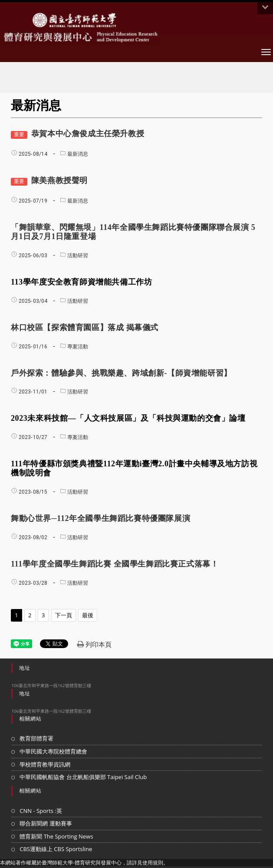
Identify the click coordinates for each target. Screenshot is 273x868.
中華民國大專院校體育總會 (53, 751)
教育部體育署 (36, 738)
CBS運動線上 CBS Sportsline (56, 849)
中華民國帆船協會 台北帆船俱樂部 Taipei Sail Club (83, 777)
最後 (88, 615)
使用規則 (153, 863)
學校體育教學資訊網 (45, 764)
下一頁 (64, 615)
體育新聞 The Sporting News (56, 836)
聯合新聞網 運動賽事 (46, 823)
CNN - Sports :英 (41, 811)
